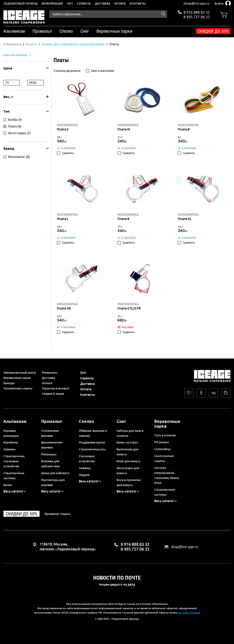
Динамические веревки (52, 445)
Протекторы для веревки (53, 482)
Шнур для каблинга (55, 473)
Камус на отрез (127, 442)
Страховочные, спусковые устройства (14, 461)
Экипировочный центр (20, 372)
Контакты (138, 4)
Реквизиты (50, 372)
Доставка (103, 4)
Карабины (11, 442)
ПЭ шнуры (162, 442)
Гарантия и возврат (56, 388)
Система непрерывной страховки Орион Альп (167, 475)
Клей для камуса (128, 461)
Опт (70, 4)
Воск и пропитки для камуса (129, 482)
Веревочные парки (17, 378)
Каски (8, 485)
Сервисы (84, 4)
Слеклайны (162, 449)
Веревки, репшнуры (11, 433)
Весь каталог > (15, 491)
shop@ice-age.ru (197, 3)
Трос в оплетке (165, 435)
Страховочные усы (92, 449)
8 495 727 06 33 (197, 16)
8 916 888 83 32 (197, 12)
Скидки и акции (53, 394)
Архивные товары (57, 514)
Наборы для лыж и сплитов (130, 433)
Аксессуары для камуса (128, 470)
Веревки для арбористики (51, 464)
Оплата (120, 4)
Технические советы (18, 388)
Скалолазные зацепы (164, 458)
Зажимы (9, 449)
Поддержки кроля (92, 442)
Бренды (9, 383)
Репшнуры (49, 454)
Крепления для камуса (127, 452)
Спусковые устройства (87, 459)
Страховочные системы (14, 476)
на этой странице (189, 613)
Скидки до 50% (213, 31)
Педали (84, 475)
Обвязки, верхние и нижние (93, 433)
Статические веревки (50, 433)
